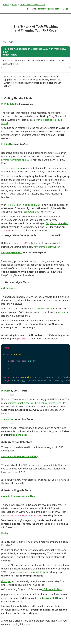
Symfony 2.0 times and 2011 (17, 160)
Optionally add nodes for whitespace (29, 572)
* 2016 (11, 395)
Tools (14, 5)
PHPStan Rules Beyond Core (32, 5)
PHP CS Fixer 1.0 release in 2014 (24, 205)
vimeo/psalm (8, 419)
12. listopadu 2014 (52, 589)
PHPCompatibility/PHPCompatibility (20, 456)
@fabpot (6, 581)
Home (6, 5)
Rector (5, 533)
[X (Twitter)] (64, 9)
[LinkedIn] (67, 9)
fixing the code (19, 435)
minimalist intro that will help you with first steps (35, 403)
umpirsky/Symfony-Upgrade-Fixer (18, 496)
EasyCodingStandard (57, 223)
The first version (10, 168)
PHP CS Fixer (8, 144)
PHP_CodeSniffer (10, 104)
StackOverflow (41, 309)
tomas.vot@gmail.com (49, 9)
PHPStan (6, 391)
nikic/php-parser (9, 288)
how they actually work (46, 247)
